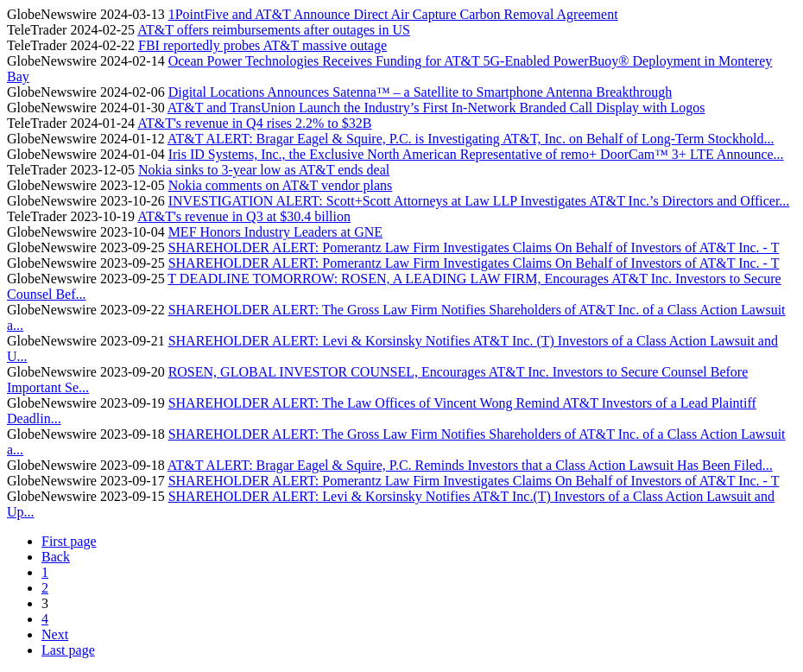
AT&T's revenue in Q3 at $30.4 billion (244, 216)
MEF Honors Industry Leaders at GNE (275, 232)
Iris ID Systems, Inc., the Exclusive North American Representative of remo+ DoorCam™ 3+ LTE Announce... (476, 154)
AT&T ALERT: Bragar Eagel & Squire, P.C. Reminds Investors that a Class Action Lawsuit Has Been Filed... (470, 465)
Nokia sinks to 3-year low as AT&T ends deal (264, 170)
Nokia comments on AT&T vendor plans (281, 185)
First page (69, 541)
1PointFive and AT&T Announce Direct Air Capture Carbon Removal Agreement (393, 14)
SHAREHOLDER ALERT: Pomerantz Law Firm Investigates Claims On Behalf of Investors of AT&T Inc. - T (474, 247)
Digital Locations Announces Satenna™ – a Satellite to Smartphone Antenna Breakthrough (420, 92)
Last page (68, 650)
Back (56, 557)
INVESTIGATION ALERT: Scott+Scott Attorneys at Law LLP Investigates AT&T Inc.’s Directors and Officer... (479, 201)
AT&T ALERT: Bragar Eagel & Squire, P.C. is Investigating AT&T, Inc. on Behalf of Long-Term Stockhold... (471, 139)
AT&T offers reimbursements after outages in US (274, 30)
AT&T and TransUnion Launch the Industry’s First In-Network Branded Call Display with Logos (436, 108)
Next (55, 634)
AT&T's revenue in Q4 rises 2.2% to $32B (254, 123)
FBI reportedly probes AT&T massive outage (262, 45)
